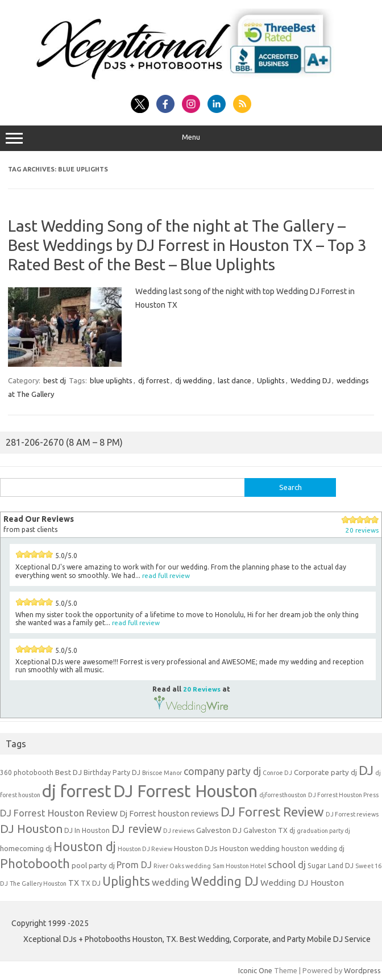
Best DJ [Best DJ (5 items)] (68, 772)
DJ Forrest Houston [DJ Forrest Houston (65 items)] (185, 791)
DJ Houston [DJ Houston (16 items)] (31, 829)
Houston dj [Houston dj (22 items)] (85, 846)
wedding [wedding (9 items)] (171, 882)
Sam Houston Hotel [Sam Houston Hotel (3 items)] (239, 866)
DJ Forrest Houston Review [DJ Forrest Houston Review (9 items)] (59, 813)
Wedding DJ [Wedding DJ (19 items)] (225, 881)
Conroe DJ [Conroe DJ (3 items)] (277, 773)
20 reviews (362, 530)
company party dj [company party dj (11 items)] (222, 771)
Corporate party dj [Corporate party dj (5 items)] (325, 772)
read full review (166, 575)
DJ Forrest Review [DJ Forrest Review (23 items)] (272, 812)
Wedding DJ (311, 380)
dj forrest (154, 380)
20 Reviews (202, 689)
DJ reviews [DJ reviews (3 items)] (179, 831)
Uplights (271, 380)
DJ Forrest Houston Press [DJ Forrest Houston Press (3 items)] (343, 795)
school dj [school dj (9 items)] (287, 864)
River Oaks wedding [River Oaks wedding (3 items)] (182, 866)
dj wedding (194, 380)
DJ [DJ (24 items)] (366, 770)
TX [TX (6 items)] (74, 883)
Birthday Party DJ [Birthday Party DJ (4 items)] (112, 772)
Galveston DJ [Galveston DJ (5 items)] (219, 830)
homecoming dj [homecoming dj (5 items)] (26, 848)
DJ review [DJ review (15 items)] (136, 829)
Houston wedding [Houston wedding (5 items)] (250, 848)
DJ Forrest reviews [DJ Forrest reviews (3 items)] (352, 814)
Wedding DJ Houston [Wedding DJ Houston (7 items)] (302, 883)
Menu (191, 139)
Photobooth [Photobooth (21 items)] (35, 864)
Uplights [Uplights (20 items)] (126, 881)
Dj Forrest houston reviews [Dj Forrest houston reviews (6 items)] (169, 813)
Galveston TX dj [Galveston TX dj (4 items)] (269, 830)
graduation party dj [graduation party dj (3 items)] (323, 831)
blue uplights (111, 380)
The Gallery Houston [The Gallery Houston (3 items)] (38, 883)
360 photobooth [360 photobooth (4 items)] (27, 772)
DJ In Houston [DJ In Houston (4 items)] (87, 830)
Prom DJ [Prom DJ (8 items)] (134, 865)
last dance (234, 380)
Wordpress (362, 970)
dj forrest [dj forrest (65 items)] (77, 791)
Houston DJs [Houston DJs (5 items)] (196, 848)
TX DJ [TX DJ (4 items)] (91, 883)
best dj (55, 380)
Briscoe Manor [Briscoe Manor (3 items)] (162, 773)
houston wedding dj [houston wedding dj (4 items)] (313, 849)
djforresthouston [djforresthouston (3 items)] (283, 795)
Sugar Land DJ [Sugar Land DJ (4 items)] (331, 866)
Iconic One (255, 970)
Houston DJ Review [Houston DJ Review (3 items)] (145, 849)
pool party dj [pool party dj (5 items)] (93, 865)
